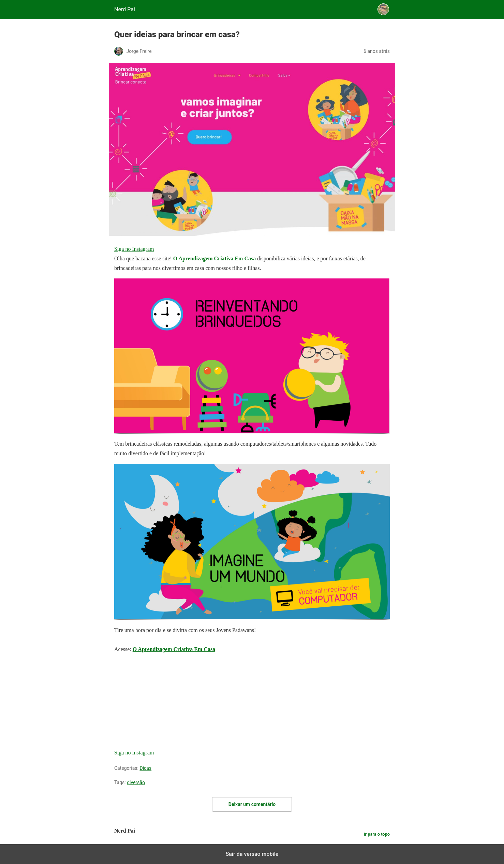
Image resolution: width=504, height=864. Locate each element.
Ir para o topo (377, 834)
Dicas (145, 768)
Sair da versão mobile (252, 854)
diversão (136, 782)
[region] (165, 702)
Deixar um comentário (252, 804)
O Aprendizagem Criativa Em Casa (214, 258)
